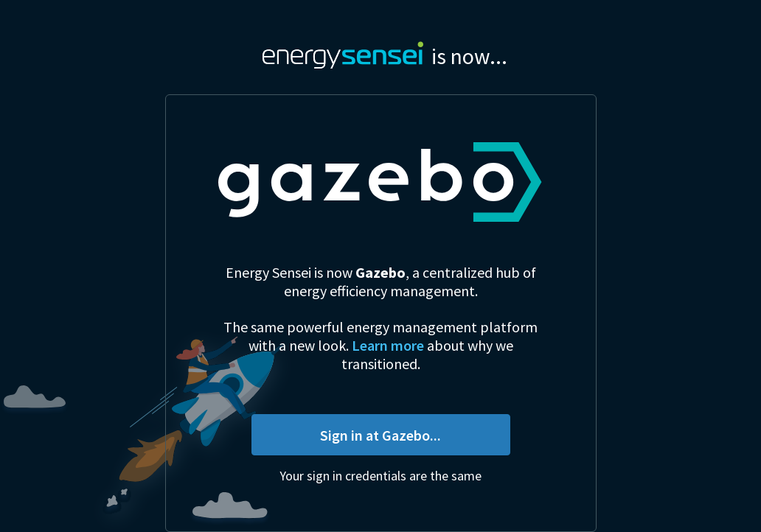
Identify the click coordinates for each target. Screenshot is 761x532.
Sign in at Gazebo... (380, 435)
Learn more (388, 345)
